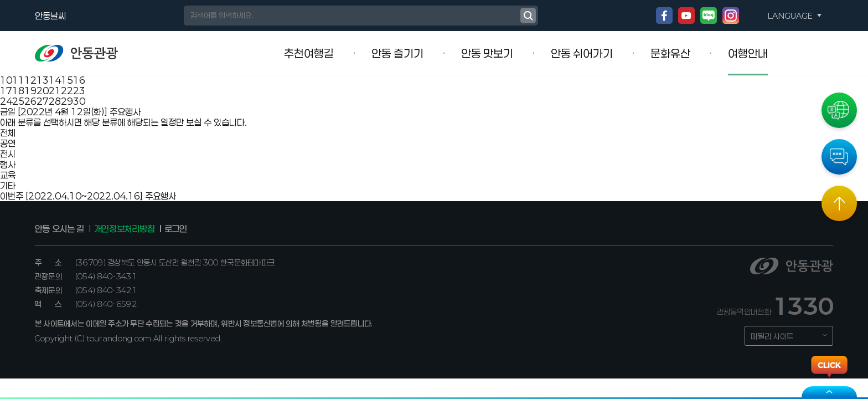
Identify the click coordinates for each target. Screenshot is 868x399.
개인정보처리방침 (124, 229)
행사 (8, 164)
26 (30, 101)
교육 (8, 175)
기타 (8, 185)
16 (79, 80)
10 (6, 80)
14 (55, 80)
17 (6, 91)
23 (79, 91)
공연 (8, 143)
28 (55, 101)
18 (18, 91)
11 (18, 80)
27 (43, 101)
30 (79, 101)
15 (67, 80)
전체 (8, 133)
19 (30, 91)
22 (67, 91)
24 (6, 101)
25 (18, 101)
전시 (8, 154)
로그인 (176, 229)
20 (43, 91)
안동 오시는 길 (60, 229)
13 (43, 80)
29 (67, 101)
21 (55, 91)
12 (30, 80)
